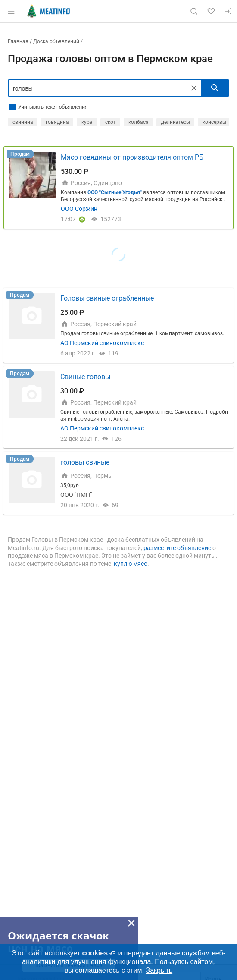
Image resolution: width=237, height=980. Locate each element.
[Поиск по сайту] (194, 11)
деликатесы (176, 122)
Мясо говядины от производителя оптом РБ (132, 157)
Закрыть (159, 970)
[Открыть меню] (11, 11)
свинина (23, 122)
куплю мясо (131, 564)
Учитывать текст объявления (53, 107)
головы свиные (85, 462)
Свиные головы (85, 377)
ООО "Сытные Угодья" (115, 192)
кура (87, 122)
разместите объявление (177, 548)
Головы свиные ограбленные (107, 298)
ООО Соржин (79, 209)
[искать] (215, 88)
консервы (214, 122)
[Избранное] (211, 11)
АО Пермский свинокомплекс (102, 343)
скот (111, 122)
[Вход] (228, 11)
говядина (57, 122)
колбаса (139, 122)
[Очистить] (194, 88)
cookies (99, 953)
